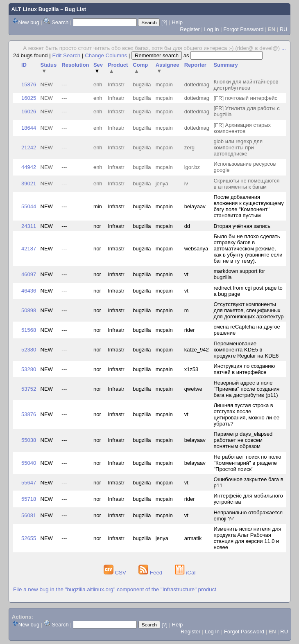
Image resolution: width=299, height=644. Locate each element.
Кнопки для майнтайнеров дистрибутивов (246, 85)
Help (177, 22)
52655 (29, 538)
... (284, 48)
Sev (98, 68)
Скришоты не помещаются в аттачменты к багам (246, 184)
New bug (29, 22)
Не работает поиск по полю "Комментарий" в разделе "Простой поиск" (247, 463)
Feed (151, 573)
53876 (29, 414)
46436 (29, 291)
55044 (29, 206)
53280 (29, 369)
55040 (29, 463)
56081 (29, 515)
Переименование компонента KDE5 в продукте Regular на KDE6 (246, 350)
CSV (116, 573)
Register (190, 29)
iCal (185, 573)
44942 (29, 167)
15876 (29, 84)
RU (284, 29)
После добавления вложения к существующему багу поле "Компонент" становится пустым (248, 206)
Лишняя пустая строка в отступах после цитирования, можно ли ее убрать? (246, 414)
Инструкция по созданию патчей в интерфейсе (244, 369)
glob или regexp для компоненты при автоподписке (238, 147)
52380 (29, 350)
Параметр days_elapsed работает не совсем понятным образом (243, 440)
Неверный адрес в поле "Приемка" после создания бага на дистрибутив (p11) (246, 389)
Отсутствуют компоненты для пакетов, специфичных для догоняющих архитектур (248, 310)
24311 (29, 226)
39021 (29, 184)
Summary (225, 65)
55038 (29, 440)
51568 (29, 330)
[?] (164, 22)
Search (60, 22)
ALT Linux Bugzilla (35, 9)
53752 (29, 389)
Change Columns (106, 55)
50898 (29, 310)
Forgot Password (243, 29)
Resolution (75, 65)
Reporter (195, 65)
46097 (29, 274)
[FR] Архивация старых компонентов (242, 128)
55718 (29, 499)
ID (24, 65)
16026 (29, 111)
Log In (211, 29)
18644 (29, 128)
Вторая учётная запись (242, 226)
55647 (29, 483)
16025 (29, 98)
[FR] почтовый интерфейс (245, 98)
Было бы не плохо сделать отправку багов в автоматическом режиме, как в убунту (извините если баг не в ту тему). (248, 249)
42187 (29, 249)
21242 (29, 147)
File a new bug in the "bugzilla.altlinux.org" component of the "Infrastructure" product (115, 589)
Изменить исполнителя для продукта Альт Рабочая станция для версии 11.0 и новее (247, 538)
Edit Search (66, 55)
